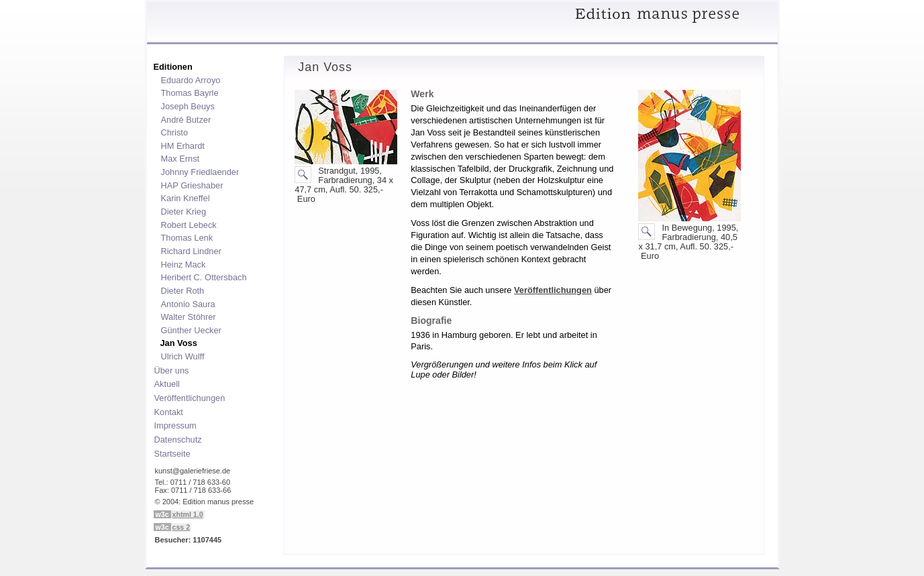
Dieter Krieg (182, 211)
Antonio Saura (186, 304)
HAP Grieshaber (190, 185)
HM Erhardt (181, 146)
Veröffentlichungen (188, 398)
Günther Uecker (189, 330)
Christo (173, 132)
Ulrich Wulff (181, 356)
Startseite (170, 453)
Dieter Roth (181, 290)
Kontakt (167, 412)
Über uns (170, 370)
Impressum (173, 425)
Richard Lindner (189, 251)
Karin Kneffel (184, 198)
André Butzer (184, 119)
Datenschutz (176, 439)
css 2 (182, 527)
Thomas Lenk (185, 237)
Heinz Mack (182, 264)
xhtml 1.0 (188, 514)
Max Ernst (178, 158)
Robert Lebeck (187, 225)
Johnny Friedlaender (198, 172)
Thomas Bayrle (188, 93)
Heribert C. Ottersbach (202, 277)
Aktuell (165, 384)
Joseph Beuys (186, 106)
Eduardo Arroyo (189, 80)
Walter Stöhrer (187, 316)
